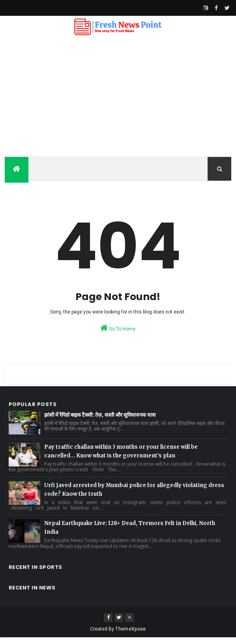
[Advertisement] (118, 97)
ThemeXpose (130, 629)
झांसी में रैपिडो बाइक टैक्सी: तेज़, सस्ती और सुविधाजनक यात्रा (100, 415)
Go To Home (118, 328)
